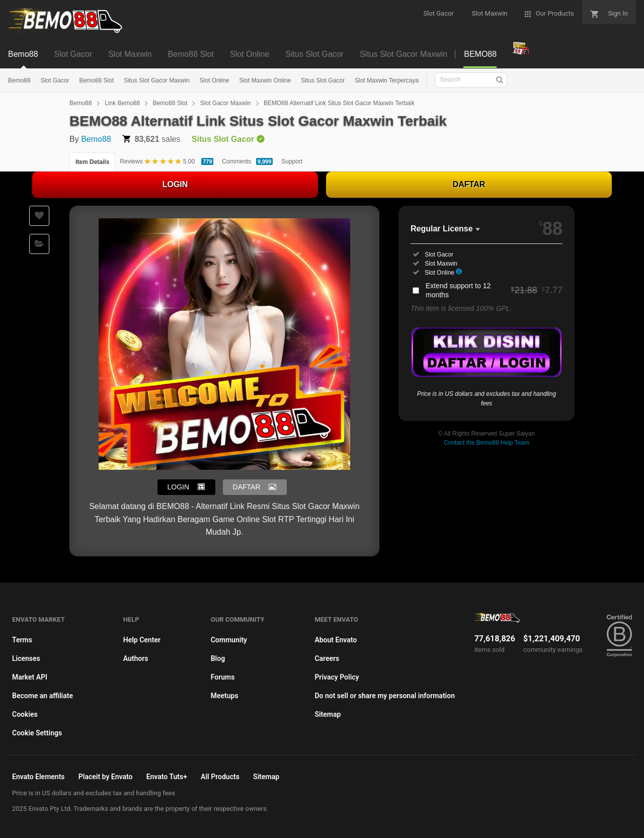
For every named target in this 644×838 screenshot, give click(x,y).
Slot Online (215, 80)
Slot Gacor (55, 80)
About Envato (336, 640)
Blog (218, 658)
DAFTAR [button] (247, 487)
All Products (220, 777)
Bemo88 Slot (96, 80)
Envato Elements (38, 777)
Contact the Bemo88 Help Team (487, 443)
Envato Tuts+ (167, 777)
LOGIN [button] (179, 487)
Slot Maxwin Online (265, 80)
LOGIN (175, 184)
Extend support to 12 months (494, 290)
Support (292, 161)
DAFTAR (469, 184)
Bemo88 (19, 80)
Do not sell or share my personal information (385, 696)
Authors (136, 658)
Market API (30, 677)
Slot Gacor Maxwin (226, 103)
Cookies (25, 714)
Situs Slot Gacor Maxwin (157, 80)
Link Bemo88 (122, 103)
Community (229, 640)
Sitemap (328, 714)
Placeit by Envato (106, 777)
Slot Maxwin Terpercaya (387, 80)
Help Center (142, 640)
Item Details (92, 162)
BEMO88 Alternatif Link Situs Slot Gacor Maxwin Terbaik (339, 103)
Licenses (26, 658)
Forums (223, 677)
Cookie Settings (37, 733)
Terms (22, 640)
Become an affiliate (43, 696)
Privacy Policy (337, 677)
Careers (327, 658)
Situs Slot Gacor (323, 80)
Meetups (225, 696)
